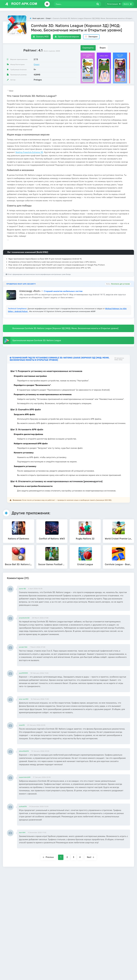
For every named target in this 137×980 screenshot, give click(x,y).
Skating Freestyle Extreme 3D (29, 152)
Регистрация (114, 4)
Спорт (37, 65)
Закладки (91, 37)
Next (91, 857)
